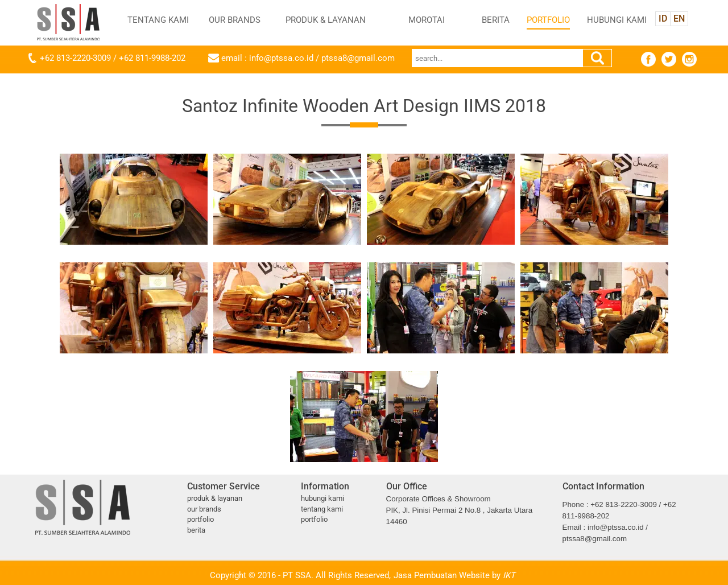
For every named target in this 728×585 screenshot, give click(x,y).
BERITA (496, 20)
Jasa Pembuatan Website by (454, 575)
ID (663, 18)
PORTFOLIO (548, 20)
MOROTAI (427, 20)
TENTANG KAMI (158, 20)
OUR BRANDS (235, 20)
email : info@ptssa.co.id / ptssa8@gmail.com (308, 58)
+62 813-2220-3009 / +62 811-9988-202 (113, 58)
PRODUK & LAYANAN (326, 20)
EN (679, 18)
